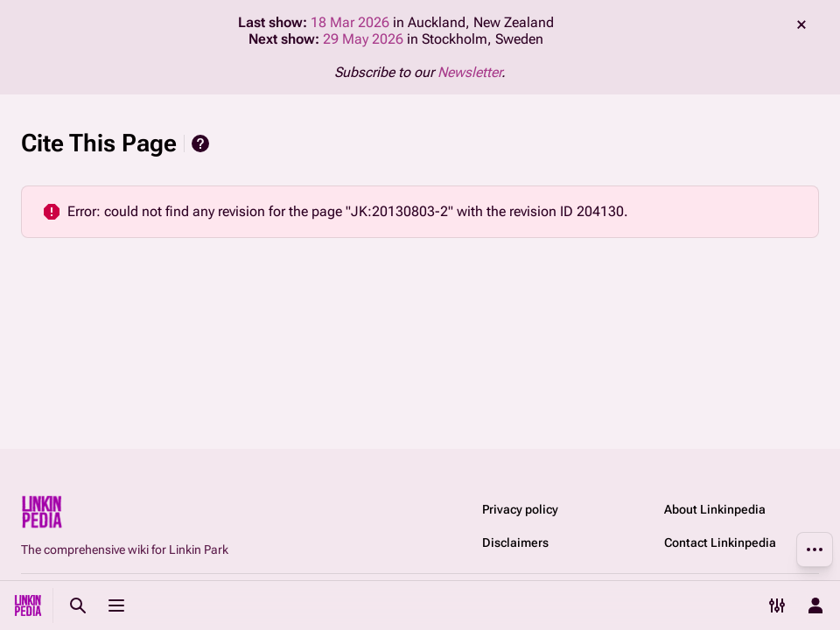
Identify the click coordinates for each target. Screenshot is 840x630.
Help (200, 143)
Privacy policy (520, 509)
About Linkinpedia (715, 509)
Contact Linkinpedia (720, 542)
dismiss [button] (801, 24)
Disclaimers (515, 542)
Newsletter (469, 72)
